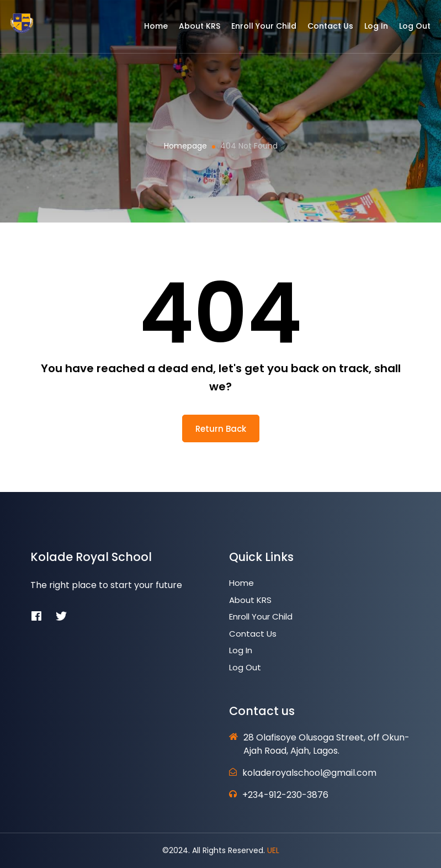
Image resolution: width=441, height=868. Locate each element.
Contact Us (324, 29)
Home (149, 29)
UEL (273, 850)
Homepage (185, 146)
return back (221, 429)
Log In (370, 29)
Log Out (408, 29)
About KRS (193, 29)
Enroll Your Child (257, 29)
